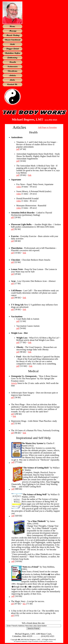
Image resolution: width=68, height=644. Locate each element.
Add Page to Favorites (47, 127)
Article (14, 383)
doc (24, 604)
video (19, 187)
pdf (18, 149)
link (30, 175)
